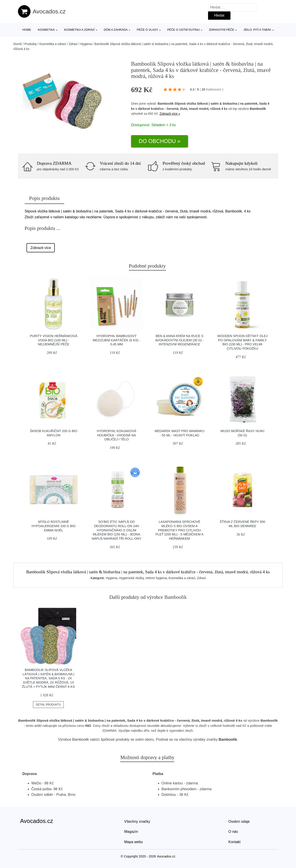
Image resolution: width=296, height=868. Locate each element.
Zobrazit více (41, 248)
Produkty (31, 44)
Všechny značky (137, 821)
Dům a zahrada (116, 30)
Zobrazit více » (170, 114)
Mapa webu (134, 842)
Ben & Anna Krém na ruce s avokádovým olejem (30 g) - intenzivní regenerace (180, 340)
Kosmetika (46, 30)
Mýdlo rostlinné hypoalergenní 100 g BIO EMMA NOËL (54, 526)
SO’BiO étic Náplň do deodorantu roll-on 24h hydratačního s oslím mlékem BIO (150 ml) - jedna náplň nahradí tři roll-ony (117, 530)
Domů (18, 44)
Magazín (131, 832)
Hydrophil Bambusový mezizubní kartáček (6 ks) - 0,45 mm (116, 340)
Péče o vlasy (148, 30)
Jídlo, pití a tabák (257, 30)
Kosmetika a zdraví (79, 30)
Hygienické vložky (131, 578)
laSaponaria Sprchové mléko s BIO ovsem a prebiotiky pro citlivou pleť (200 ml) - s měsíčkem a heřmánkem (180, 530)
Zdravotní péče (222, 30)
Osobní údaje (239, 821)
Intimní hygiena (156, 578)
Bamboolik (258, 109)
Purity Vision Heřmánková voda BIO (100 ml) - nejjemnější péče (54, 340)
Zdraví (73, 44)
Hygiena (86, 44)
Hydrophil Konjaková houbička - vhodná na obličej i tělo (117, 435)
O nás (233, 832)
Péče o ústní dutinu (183, 30)
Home (27, 30)
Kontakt (235, 842)
